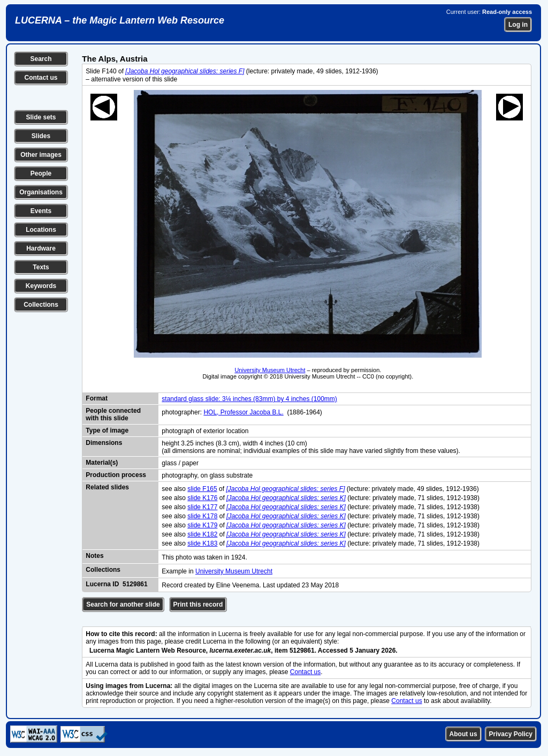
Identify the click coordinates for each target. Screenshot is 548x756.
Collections (41, 305)
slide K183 (202, 543)
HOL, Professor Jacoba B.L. (243, 412)
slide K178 (202, 516)
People (41, 173)
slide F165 (202, 489)
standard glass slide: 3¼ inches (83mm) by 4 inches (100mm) (249, 399)
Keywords (41, 286)
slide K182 (202, 534)
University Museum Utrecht (270, 370)
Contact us (41, 78)
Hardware (41, 248)
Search (41, 59)
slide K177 (202, 507)
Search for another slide (123, 604)
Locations (41, 230)
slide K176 (202, 498)
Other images (41, 155)
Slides (41, 136)
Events (41, 211)
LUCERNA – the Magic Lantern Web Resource (120, 20)
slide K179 (202, 525)
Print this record (198, 604)
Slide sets (41, 117)
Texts (41, 267)
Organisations (41, 192)
